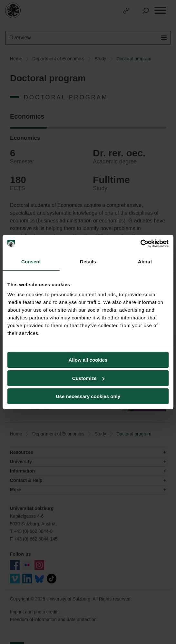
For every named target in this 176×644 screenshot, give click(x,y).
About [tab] (145, 262)
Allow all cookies (88, 360)
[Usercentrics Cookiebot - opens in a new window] (140, 244)
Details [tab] (88, 262)
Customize (88, 378)
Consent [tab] (31, 262)
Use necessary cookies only (88, 396)
